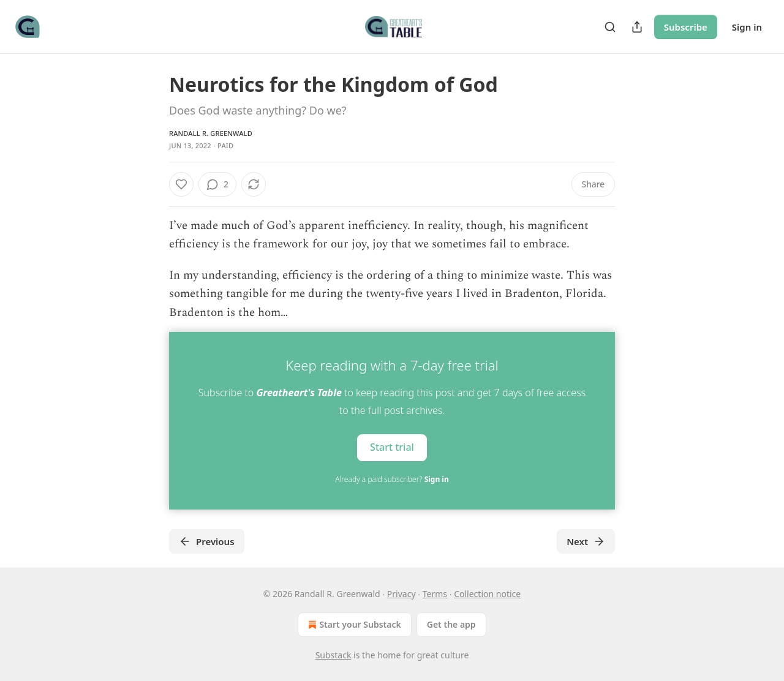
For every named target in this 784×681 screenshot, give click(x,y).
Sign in (747, 27)
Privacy (401, 594)
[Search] (610, 27)
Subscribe (686, 27)
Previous (207, 541)
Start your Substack (353, 625)
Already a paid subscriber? (392, 479)
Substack (334, 655)
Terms (435, 594)
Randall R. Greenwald (211, 133)
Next (586, 541)
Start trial (392, 447)
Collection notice (487, 594)
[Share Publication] (637, 27)
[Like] (181, 184)
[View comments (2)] (217, 184)
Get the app (451, 624)
